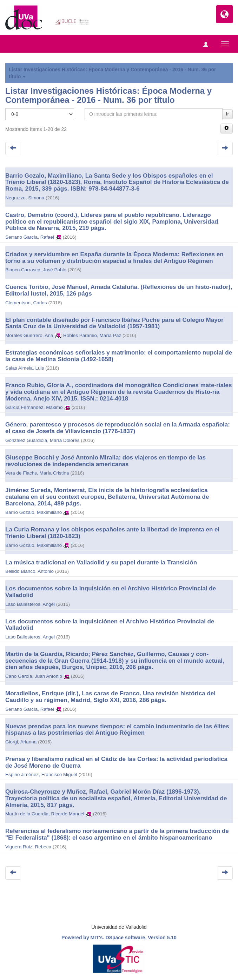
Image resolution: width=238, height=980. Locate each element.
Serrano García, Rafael (30, 237)
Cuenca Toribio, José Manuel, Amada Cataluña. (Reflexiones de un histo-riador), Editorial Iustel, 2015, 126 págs (119, 290)
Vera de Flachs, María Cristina (37, 473)
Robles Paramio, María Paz (92, 335)
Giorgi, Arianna (21, 742)
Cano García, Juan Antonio (34, 676)
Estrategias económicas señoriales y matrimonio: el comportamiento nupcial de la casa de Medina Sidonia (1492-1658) (119, 356)
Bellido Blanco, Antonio (29, 571)
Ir (227, 114)
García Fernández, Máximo (34, 407)
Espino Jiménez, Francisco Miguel (41, 774)
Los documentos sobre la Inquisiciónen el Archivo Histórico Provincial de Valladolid (110, 625)
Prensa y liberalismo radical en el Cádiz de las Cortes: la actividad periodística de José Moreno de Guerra (116, 762)
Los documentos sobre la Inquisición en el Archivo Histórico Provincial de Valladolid (111, 592)
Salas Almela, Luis (25, 368)
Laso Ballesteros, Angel (30, 604)
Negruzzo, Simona (25, 198)
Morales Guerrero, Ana (29, 335)
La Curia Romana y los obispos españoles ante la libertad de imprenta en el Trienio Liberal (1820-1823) (112, 533)
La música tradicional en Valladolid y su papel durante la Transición (101, 562)
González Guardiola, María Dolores (42, 440)
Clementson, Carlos (26, 303)
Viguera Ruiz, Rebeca (28, 847)
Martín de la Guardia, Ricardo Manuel (45, 814)
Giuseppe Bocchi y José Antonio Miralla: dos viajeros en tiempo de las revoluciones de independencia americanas (105, 461)
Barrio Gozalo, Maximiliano (34, 512)
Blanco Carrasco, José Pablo (36, 270)
